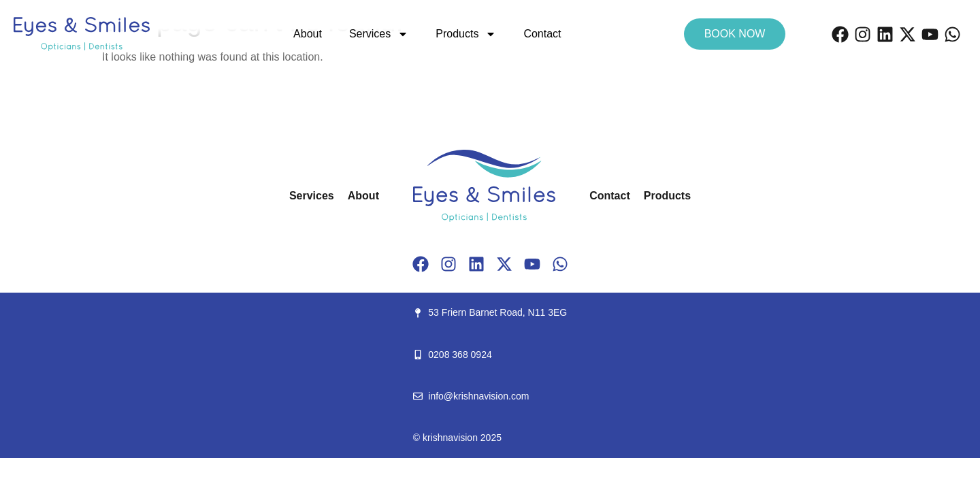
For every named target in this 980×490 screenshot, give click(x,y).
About (308, 34)
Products (466, 34)
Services (379, 34)
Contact (542, 34)
